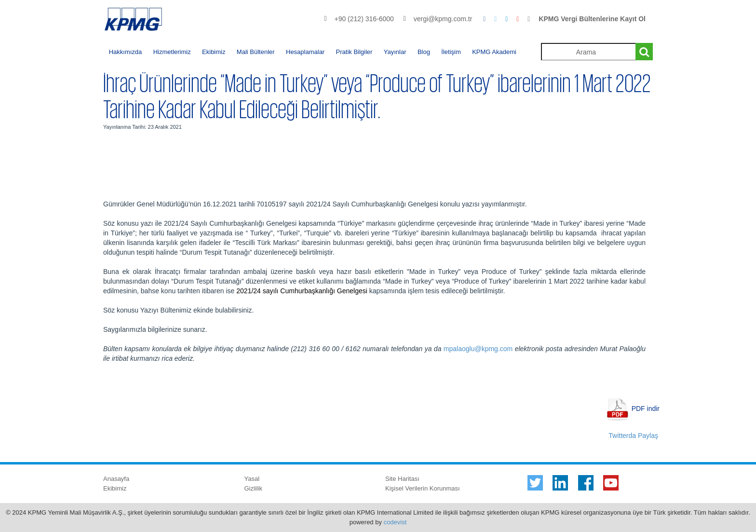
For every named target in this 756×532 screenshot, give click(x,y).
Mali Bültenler (256, 52)
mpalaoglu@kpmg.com (478, 349)
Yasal (252, 479)
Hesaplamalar (305, 52)
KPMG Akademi (494, 52)
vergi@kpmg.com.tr (443, 19)
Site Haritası (402, 479)
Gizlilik (254, 488)
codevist (395, 522)
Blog (424, 52)
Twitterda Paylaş (633, 436)
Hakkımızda (126, 52)
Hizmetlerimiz (172, 52)
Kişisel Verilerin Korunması (423, 488)
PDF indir (646, 408)
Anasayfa (116, 479)
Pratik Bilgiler (354, 52)
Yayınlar (395, 52)
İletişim (451, 52)
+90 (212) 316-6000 (364, 19)
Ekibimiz (214, 52)
